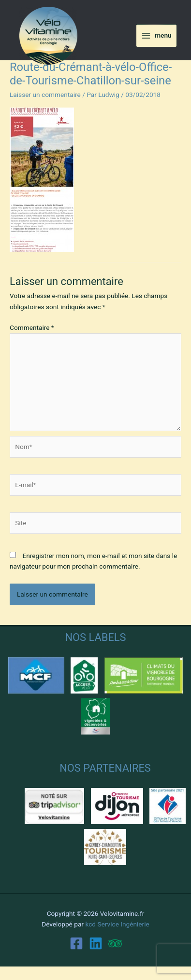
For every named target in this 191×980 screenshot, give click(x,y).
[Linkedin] (96, 943)
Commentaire (32, 327)
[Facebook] (76, 943)
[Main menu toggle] (156, 36)
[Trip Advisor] (115, 943)
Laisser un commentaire (45, 95)
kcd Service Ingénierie (117, 924)
